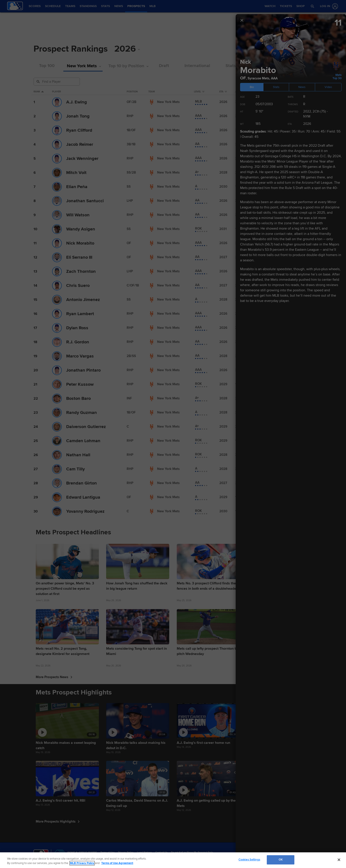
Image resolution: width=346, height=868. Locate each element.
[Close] (339, 860)
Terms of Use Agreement (117, 863)
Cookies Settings (249, 860)
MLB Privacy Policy (82, 863)
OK (281, 860)
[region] (173, 860)
